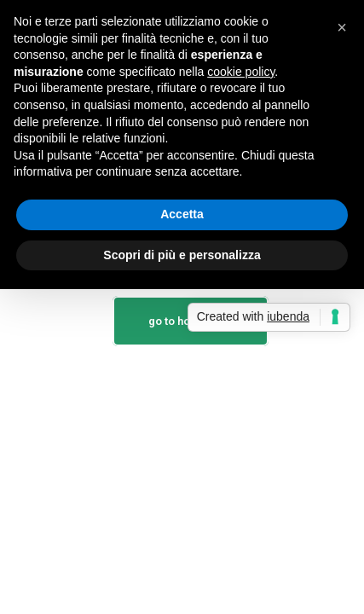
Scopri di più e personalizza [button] (182, 255)
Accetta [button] (182, 214)
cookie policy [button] (241, 72)
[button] (342, 27)
